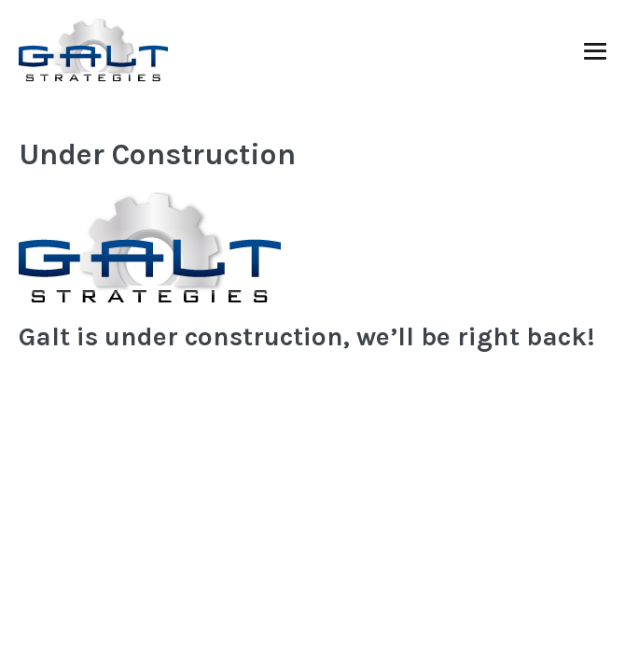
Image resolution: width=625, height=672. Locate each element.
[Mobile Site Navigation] (595, 51)
